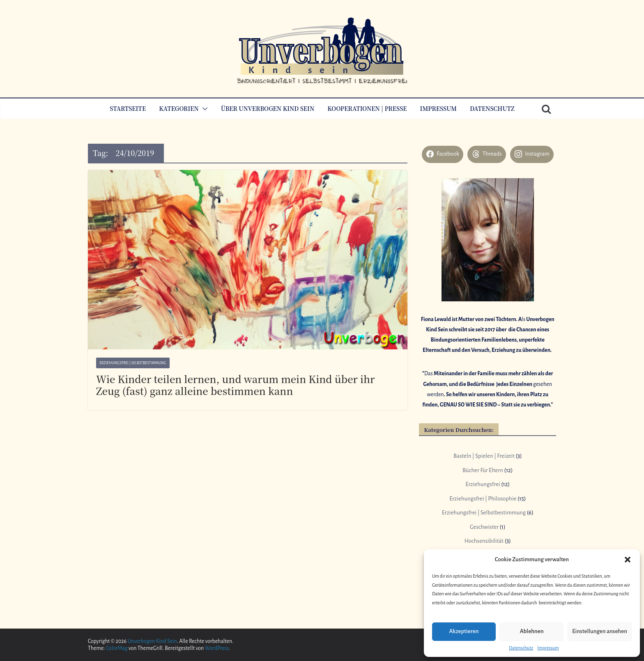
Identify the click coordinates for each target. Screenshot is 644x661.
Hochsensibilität (484, 541)
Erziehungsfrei (483, 484)
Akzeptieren (464, 631)
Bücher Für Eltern (483, 470)
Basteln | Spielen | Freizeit (484, 456)
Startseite (128, 108)
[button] (628, 560)
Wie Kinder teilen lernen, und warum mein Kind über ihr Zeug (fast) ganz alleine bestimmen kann (235, 385)
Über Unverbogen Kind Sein (268, 108)
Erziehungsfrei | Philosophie (483, 499)
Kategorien (179, 108)
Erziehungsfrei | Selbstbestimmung (133, 363)
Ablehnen (532, 631)
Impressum (548, 648)
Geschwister (484, 527)
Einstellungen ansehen (600, 631)
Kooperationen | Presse (367, 108)
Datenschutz (521, 648)
